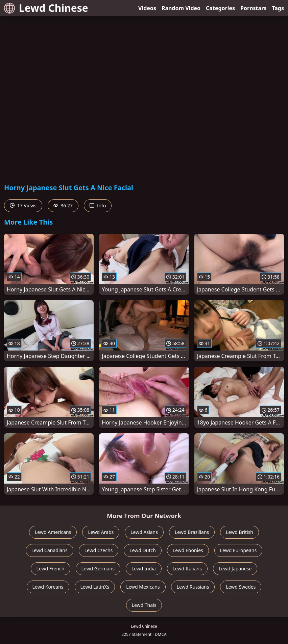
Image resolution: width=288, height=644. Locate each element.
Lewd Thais (144, 605)
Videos (147, 8)
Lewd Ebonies (188, 550)
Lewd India (144, 569)
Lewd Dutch (143, 550)
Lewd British (239, 532)
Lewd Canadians (50, 550)
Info (98, 205)
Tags (278, 8)
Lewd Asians (144, 532)
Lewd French (51, 569)
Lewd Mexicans (143, 587)
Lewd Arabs (101, 532)
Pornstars (253, 8)
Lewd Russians (193, 587)
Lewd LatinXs (95, 587)
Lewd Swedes (241, 587)
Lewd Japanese (235, 569)
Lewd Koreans (48, 587)
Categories (220, 8)
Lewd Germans (98, 569)
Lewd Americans (53, 532)
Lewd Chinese (46, 8)
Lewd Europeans (238, 550)
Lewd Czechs (99, 550)
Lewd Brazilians (192, 532)
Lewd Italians (187, 569)
